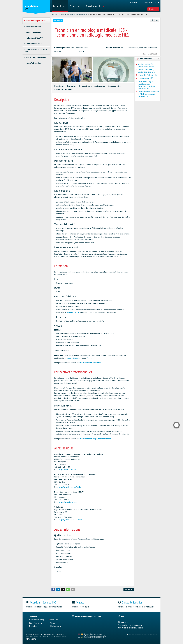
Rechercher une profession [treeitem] (35, 21)
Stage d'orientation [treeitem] (33, 63)
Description (59, 86)
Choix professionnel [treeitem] (33, 32)
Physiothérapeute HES (145, 78)
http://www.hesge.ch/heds (70, 487)
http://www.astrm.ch (67, 469)
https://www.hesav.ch (68, 502)
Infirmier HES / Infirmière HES (148, 75)
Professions (63, 14)
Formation (72, 86)
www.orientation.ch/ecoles (90, 362)
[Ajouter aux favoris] (157, 20)
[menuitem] (60, 6)
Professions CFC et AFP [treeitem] (34, 38)
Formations (54, 620)
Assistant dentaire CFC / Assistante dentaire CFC (146, 65)
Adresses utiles (115, 86)
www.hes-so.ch (73, 312)
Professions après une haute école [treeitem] (36, 51)
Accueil (55, 14)
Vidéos (53, 623)
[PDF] (152, 20)
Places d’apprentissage (37, 620)
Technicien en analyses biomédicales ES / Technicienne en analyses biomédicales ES (146, 85)
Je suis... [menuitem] (153, 9)
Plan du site (131, 635)
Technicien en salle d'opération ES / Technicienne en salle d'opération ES (148, 94)
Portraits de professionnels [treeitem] (36, 57)
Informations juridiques (142, 635)
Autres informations (63, 89)
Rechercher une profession (77, 14)
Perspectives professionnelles (92, 86)
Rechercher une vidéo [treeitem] (33, 27)
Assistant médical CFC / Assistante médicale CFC (146, 71)
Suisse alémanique (73, 358)
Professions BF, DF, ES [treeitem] (34, 44)
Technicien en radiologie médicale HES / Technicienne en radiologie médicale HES (117, 14)
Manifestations (56, 626)
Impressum (154, 635)
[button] (53, 589)
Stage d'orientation (36, 623)
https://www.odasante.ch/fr (70, 520)
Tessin (89, 358)
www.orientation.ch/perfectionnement (95, 439)
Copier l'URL (129, 589)
